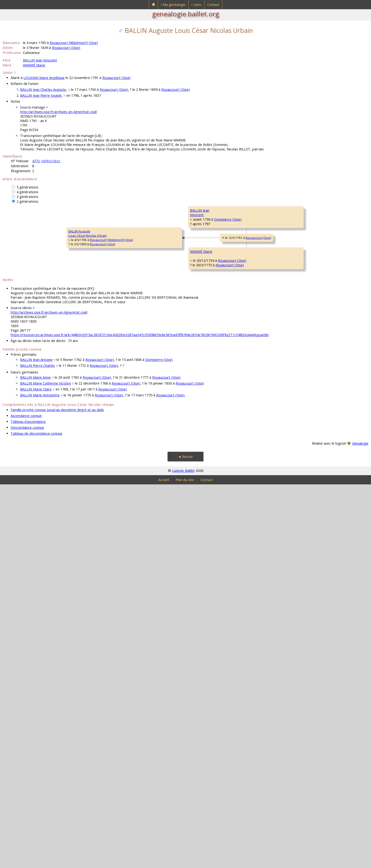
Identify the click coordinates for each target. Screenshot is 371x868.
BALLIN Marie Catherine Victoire (46, 767)
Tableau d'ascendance (28, 805)
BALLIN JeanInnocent (88, 312)
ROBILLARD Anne (312, 636)
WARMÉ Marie (34, 65)
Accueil (164, 863)
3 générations (27, 197)
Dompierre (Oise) (113, 318)
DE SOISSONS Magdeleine (246, 508)
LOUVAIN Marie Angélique (44, 78)
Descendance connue (27, 811)
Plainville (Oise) (181, 488)
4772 (36, 161)
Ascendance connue (26, 799)
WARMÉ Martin (237, 452)
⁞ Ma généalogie (173, 5)
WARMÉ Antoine (164, 480)
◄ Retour (185, 840)
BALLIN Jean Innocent (40, 60)
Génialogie (360, 827)
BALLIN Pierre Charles (38, 749)
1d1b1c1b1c (51, 161)
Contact (213, 5)
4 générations (27, 192)
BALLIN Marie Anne (35, 761)
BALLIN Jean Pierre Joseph (41, 95)
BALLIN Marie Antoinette (40, 779)
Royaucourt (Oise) (66, 48)
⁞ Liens (196, 5)
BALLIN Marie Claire (36, 773)
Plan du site (185, 863)
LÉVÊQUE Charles (313, 608)
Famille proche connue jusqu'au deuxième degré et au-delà (57, 793)
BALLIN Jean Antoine (36, 743)
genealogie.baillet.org (186, 14)
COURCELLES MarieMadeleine (167, 596)
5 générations (27, 187)
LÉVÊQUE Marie (238, 622)
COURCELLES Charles (242, 565)
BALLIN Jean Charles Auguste (43, 90)
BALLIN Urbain (163, 253)
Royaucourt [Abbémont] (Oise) (74, 43)
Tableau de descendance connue (36, 817)
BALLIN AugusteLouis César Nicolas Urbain (25, 423)
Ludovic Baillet (183, 854)
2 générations (27, 201)
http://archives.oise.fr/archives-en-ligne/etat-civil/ (59, 112)
